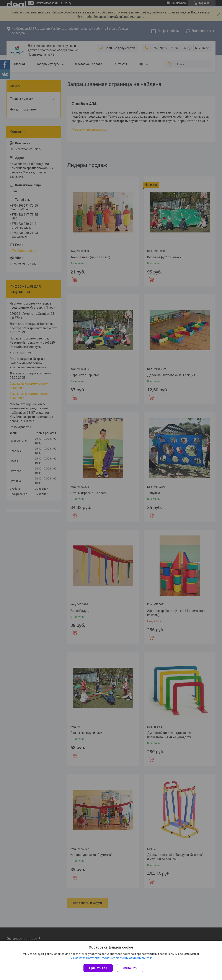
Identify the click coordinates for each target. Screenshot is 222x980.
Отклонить (130, 968)
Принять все (98, 968)
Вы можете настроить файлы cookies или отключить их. (110, 958)
